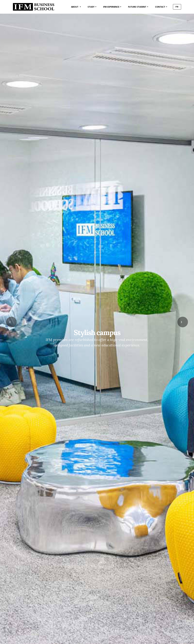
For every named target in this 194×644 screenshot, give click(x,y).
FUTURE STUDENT (136, 7)
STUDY (90, 7)
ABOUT (74, 7)
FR (176, 7)
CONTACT (159, 7)
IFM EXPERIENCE (110, 7)
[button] (11, 322)
